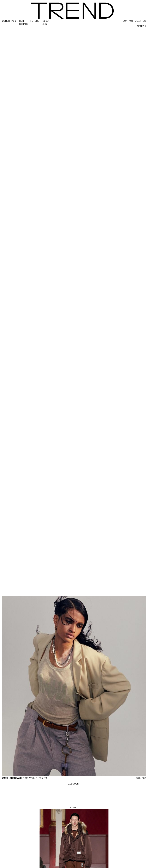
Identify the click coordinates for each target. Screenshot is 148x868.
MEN (14, 21)
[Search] (138, 26)
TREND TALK (45, 22)
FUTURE (35, 21)
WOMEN (6, 21)
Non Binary (24, 22)
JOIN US (140, 21)
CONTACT (128, 21)
